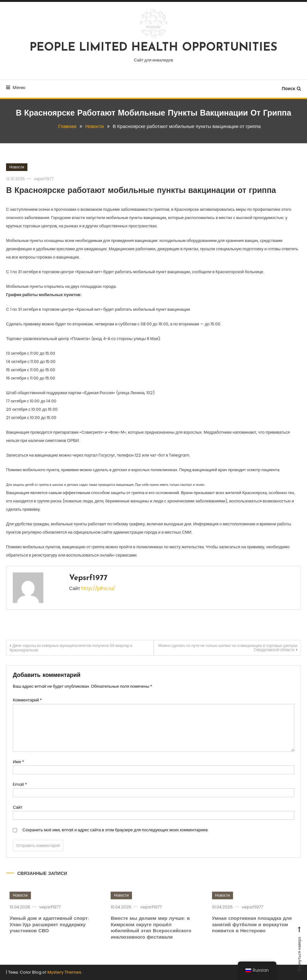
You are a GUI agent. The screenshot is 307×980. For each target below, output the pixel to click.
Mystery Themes (64, 972)
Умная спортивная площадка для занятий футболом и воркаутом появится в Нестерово (252, 936)
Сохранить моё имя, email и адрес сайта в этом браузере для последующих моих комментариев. (115, 830)
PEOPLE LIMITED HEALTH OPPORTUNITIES (153, 48)
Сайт (18, 807)
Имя (18, 762)
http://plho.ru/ (98, 588)
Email (20, 784)
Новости (17, 167)
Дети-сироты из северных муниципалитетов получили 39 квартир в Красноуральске (71, 648)
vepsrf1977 (44, 179)
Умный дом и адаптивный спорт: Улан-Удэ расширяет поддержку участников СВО (49, 936)
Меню (16, 87)
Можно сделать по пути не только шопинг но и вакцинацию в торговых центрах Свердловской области (228, 648)
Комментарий (27, 700)
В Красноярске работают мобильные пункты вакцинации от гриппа (141, 191)
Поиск (291, 89)
